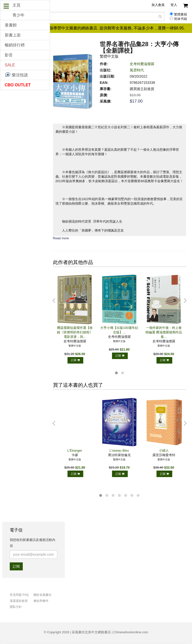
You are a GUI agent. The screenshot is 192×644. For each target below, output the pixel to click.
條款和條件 (41, 601)
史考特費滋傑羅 (142, 64)
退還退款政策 (19, 601)
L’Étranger (75, 451)
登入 (174, 5)
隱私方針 (16, 607)
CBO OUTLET (18, 85)
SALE (10, 65)
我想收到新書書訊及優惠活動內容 (32, 543)
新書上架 (13, 35)
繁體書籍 (180, 14)
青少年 (18, 15)
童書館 (11, 25)
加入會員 (158, 5)
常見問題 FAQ (19, 595)
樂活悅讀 (16, 75)
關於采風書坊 (42, 595)
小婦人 (164, 451)
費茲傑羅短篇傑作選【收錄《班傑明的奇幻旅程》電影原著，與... (75, 332)
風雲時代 (137, 70)
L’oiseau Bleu (119, 451)
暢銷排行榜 (15, 45)
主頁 (16, 5)
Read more (61, 238)
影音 (9, 55)
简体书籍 (180, 19)
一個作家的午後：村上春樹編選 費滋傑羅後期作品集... (164, 332)
